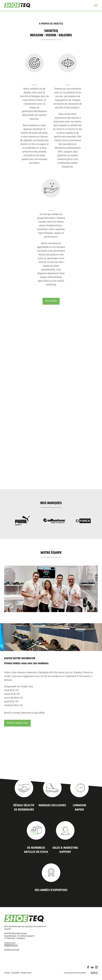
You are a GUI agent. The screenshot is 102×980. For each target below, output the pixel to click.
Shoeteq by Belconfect (77, 973)
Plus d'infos (51, 301)
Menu (96, 5)
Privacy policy (26, 973)
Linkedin (92, 969)
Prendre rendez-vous (17, 723)
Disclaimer (16, 973)
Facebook (88, 969)
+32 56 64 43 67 (10, 943)
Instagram (96, 969)
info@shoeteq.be (11, 946)
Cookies (7, 973)
